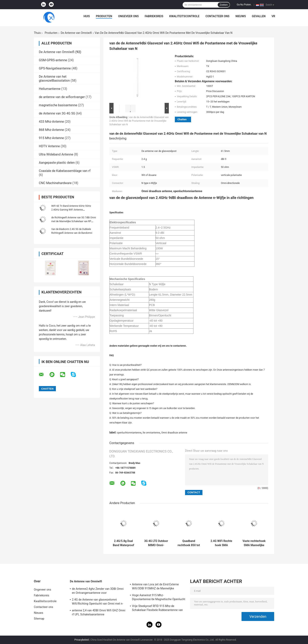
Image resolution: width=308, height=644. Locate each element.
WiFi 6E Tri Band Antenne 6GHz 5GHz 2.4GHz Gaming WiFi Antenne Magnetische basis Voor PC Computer (72, 210)
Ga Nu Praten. (244, 5)
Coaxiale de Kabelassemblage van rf (65, 171)
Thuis (37, 33)
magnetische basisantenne (58, 105)
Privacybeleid (82, 640)
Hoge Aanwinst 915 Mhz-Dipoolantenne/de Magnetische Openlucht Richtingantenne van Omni (159, 598)
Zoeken (224, 5)
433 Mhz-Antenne (51, 122)
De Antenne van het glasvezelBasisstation (54, 79)
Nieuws (241, 16)
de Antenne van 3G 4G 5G (57, 113)
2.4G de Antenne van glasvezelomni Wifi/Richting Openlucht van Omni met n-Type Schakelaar (98, 602)
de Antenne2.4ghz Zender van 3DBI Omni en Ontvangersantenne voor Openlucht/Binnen (98, 591)
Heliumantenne (50, 89)
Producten (104, 16)
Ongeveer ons (128, 16)
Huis (87, 16)
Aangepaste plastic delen (57, 163)
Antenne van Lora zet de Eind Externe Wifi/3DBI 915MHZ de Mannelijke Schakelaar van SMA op (155, 587)
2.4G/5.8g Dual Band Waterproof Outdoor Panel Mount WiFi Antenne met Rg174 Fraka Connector (123, 543)
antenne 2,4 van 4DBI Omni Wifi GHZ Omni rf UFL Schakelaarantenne (99, 612)
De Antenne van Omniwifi (76, 33)
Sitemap (39, 619)
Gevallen (259, 16)
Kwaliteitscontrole (184, 16)
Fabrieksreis (154, 16)
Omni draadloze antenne (174, 433)
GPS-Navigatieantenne (55, 68)
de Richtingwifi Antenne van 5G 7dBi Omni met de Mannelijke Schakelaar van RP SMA (74, 221)
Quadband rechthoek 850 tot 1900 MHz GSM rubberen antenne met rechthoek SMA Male (189, 543)
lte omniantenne (151, 433)
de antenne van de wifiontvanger (62, 97)
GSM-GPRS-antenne (53, 60)
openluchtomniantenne (129, 433)
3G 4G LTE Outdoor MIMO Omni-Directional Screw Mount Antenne (156, 543)
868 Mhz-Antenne (51, 130)
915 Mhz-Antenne (51, 138)
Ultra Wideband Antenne (56, 154)
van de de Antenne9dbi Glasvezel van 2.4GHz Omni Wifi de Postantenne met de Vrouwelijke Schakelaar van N (139, 121)
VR (273, 16)
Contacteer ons (217, 16)
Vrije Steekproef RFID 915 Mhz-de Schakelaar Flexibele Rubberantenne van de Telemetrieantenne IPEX (157, 609)
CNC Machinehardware (55, 183)
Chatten (182, 119)
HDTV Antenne (49, 146)
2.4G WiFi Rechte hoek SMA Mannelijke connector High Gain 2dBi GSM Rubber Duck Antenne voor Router (221, 543)
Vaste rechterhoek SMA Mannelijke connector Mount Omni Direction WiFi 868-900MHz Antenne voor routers (254, 543)
